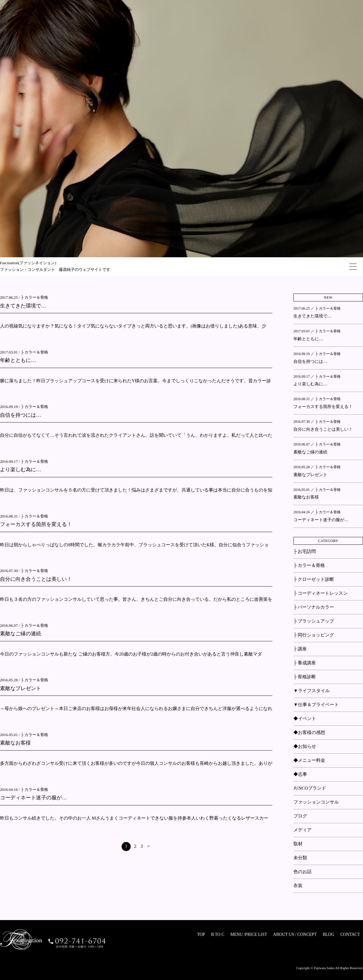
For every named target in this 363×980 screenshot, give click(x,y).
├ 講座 (300, 649)
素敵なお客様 (15, 743)
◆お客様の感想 (309, 732)
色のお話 (302, 872)
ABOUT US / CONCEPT (295, 934)
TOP (201, 934)
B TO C (218, 934)
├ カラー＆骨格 (34, 297)
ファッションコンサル (316, 802)
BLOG (329, 934)
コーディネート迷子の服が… (33, 798)
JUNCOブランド (310, 788)
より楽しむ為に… (21, 470)
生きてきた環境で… (23, 306)
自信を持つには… (21, 415)
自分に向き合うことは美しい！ (36, 579)
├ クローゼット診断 (314, 579)
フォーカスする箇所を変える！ (36, 524)
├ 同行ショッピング (314, 635)
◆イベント (305, 719)
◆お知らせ (305, 746)
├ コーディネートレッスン (320, 593)
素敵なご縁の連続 (21, 634)
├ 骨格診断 (305, 677)
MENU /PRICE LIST (249, 934)
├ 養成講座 (305, 663)
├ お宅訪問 (305, 551)
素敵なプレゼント (21, 688)
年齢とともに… (18, 360)
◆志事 (300, 774)
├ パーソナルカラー (314, 607)
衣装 (298, 886)
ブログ (300, 816)
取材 (298, 844)
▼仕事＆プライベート (316, 705)
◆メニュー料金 (309, 760)
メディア (302, 830)
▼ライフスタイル (312, 691)
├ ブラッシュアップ (314, 621)
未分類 (300, 858)
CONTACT (350, 934)
